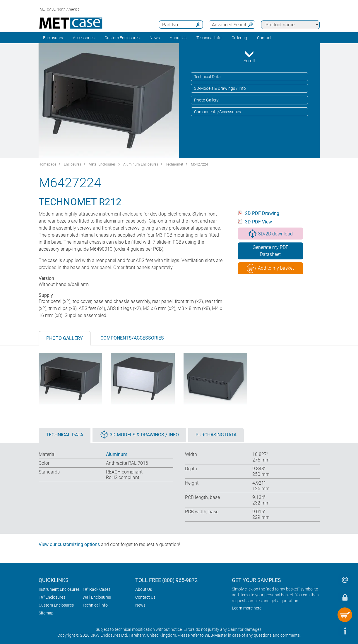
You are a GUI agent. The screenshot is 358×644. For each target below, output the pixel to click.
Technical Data (207, 77)
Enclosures (53, 38)
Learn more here (247, 608)
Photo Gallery (206, 100)
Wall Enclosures (97, 597)
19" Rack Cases (96, 589)
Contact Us (145, 597)
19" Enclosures (52, 597)
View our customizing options (69, 544)
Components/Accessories (217, 112)
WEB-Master (216, 635)
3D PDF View (258, 222)
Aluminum (117, 454)
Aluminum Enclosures (141, 164)
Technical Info (95, 605)
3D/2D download (270, 234)
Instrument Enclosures (59, 589)
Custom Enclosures (122, 38)
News (155, 38)
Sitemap (46, 613)
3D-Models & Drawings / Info (220, 88)
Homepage (47, 164)
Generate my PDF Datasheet (270, 251)
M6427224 (199, 164)
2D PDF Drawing (262, 213)
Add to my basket (270, 268)
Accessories (84, 38)
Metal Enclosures (102, 164)
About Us (144, 589)
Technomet (174, 164)
